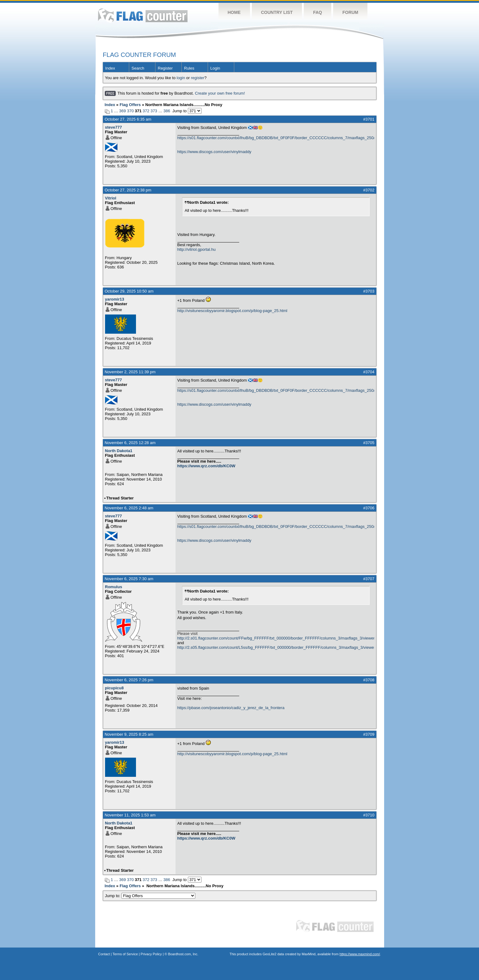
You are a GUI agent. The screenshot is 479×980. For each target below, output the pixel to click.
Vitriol (111, 198)
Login (215, 68)
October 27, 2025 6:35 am (128, 119)
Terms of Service (125, 954)
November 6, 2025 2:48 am (129, 508)
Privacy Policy (151, 954)
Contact (104, 954)
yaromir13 (115, 299)
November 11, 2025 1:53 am (130, 815)
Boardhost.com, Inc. (183, 954)
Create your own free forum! (220, 93)
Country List (277, 12)
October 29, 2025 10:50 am (129, 291)
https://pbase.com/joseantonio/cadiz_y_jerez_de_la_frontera (231, 708)
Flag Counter (143, 15)
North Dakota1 (119, 451)
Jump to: (150, 896)
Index (110, 68)
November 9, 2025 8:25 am (129, 734)
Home (234, 12)
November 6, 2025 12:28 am (130, 443)
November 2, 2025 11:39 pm (130, 372)
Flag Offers (130, 105)
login (181, 78)
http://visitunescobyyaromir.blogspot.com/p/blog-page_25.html (232, 311)
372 (146, 111)
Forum (350, 12)
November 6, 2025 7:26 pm (129, 680)
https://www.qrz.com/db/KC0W (206, 466)
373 (154, 111)
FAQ (318, 12)
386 (167, 111)
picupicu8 (114, 688)
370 (130, 111)
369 (123, 111)
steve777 (114, 127)
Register (165, 68)
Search (138, 68)
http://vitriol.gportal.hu (197, 249)
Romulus (114, 587)
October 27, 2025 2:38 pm (128, 190)
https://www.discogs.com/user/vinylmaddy (214, 152)
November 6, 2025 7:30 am (129, 579)
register (198, 78)
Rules (189, 68)
